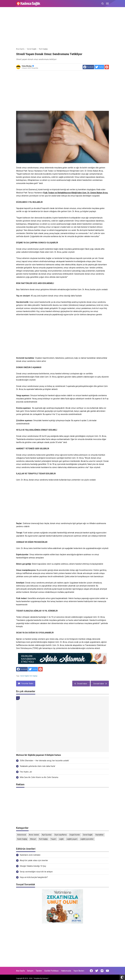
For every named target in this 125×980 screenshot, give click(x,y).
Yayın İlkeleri (79, 971)
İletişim (30, 971)
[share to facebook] (88, 67)
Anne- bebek (34, 835)
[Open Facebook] (91, 971)
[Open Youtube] (107, 971)
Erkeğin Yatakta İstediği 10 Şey (33, 866)
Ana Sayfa (20, 971)
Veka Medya (28, 66)
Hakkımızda (66, 971)
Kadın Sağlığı (22, 839)
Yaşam (53, 839)
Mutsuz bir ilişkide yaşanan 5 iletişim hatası (39, 755)
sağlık (61, 839)
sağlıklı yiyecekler (87, 839)
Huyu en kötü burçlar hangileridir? (34, 877)
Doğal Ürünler (75, 835)
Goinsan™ (46, 978)
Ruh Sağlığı (33, 676)
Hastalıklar (99, 835)
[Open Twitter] (97, 971)
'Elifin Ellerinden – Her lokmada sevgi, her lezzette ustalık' (44, 761)
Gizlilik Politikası (51, 971)
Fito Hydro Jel (26, 772)
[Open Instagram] (102, 971)
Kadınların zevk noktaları (30, 855)
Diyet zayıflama (61, 835)
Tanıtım (39, 971)
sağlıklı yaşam (72, 839)
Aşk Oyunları (47, 835)
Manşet (33, 839)
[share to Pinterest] (107, 67)
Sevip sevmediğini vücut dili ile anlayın (36, 872)
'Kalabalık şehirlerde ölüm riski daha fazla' (37, 766)
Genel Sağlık (25, 676)
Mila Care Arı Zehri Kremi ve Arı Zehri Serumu (39, 777)
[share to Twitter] (99, 67)
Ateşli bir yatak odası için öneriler (34, 860)
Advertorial (22, 835)
